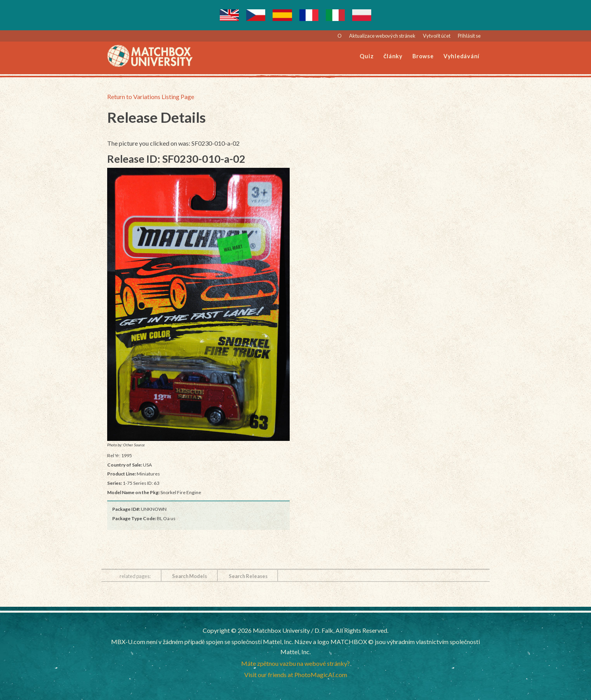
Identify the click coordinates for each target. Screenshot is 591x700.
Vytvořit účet (437, 36)
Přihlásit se (469, 36)
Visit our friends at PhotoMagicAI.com (296, 675)
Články (393, 56)
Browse (423, 56)
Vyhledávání (462, 56)
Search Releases (248, 576)
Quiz (367, 56)
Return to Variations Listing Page (151, 97)
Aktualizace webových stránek (382, 36)
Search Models (189, 576)
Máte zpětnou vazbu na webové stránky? (296, 663)
